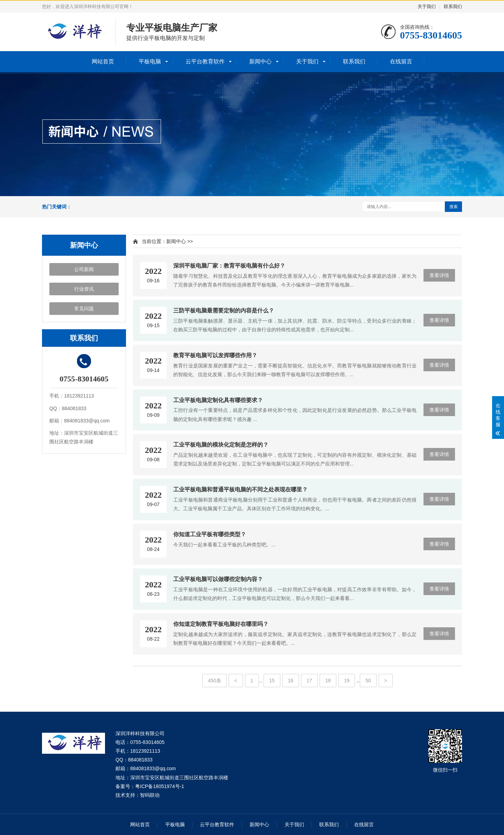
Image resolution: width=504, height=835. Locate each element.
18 (328, 681)
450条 (214, 681)
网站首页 (103, 61)
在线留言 (401, 61)
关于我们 (427, 6)
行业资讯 (84, 289)
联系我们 (453, 6)
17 (309, 681)
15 (272, 681)
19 (347, 681)
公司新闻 (84, 269)
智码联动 (150, 795)
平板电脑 (150, 61)
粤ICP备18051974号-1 (160, 786)
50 (368, 681)
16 (290, 681)
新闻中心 (260, 61)
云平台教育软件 (205, 61)
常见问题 (84, 309)
